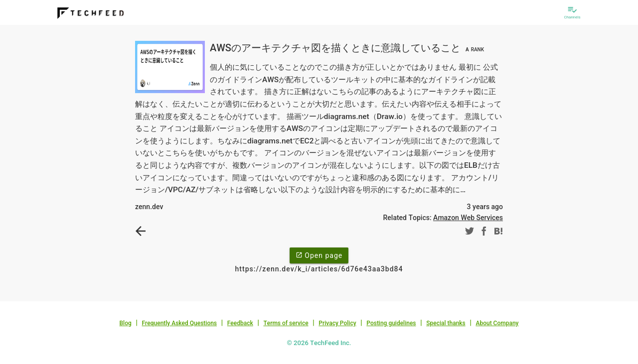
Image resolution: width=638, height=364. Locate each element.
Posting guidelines (391, 323)
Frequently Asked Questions (179, 323)
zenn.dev (149, 207)
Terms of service (286, 323)
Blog (126, 323)
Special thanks (446, 323)
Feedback (240, 323)
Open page (319, 255)
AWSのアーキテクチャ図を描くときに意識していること (348, 48)
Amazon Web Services (468, 218)
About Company (497, 323)
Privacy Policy (337, 323)
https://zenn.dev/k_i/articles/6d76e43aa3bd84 (319, 269)
